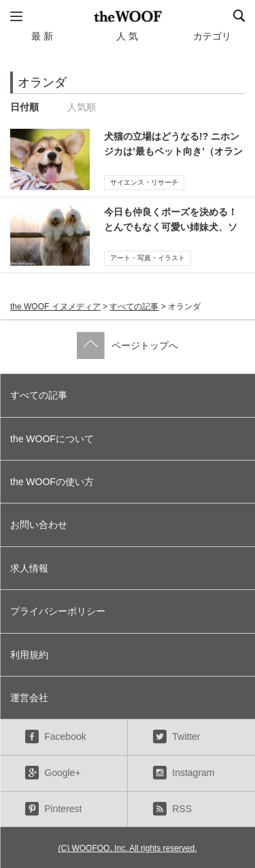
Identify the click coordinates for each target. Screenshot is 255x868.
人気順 (82, 107)
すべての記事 (134, 307)
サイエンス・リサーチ (144, 182)
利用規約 (29, 655)
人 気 (127, 36)
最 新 (42, 36)
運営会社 (29, 698)
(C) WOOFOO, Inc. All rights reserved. (127, 848)
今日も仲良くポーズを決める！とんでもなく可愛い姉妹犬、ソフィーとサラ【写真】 (171, 227)
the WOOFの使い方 (52, 482)
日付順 (24, 107)
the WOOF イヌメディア (55, 307)
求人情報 (29, 568)
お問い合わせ (39, 525)
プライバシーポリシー (58, 611)
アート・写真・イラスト (148, 258)
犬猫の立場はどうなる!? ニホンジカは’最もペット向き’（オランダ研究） (173, 152)
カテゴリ (212, 36)
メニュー (16, 16)
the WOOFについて (52, 439)
